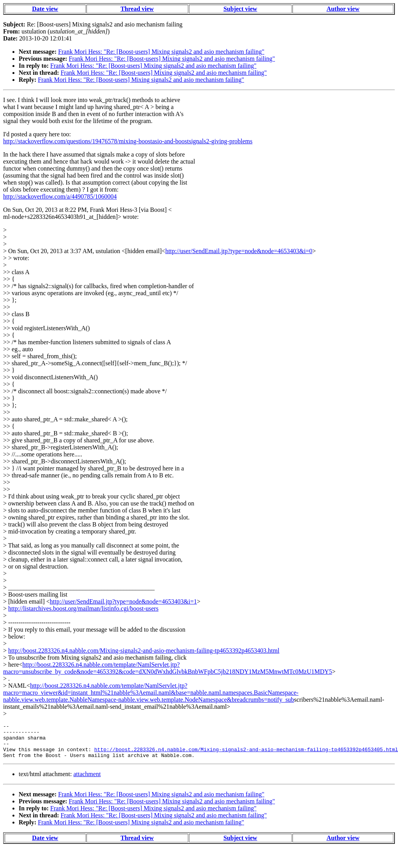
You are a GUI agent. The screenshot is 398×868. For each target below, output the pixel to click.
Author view (343, 9)
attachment (87, 781)
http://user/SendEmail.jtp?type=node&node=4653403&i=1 (123, 601)
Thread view (137, 9)
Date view (45, 9)
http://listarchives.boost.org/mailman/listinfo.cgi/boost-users (83, 608)
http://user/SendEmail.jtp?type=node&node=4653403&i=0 (239, 251)
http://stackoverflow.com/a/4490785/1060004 (60, 196)
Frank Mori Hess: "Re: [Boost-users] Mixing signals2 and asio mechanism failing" (161, 52)
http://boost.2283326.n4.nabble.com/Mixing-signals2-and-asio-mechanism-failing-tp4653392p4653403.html (144, 651)
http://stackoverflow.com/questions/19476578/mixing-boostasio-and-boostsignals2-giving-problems (128, 141)
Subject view (240, 9)
